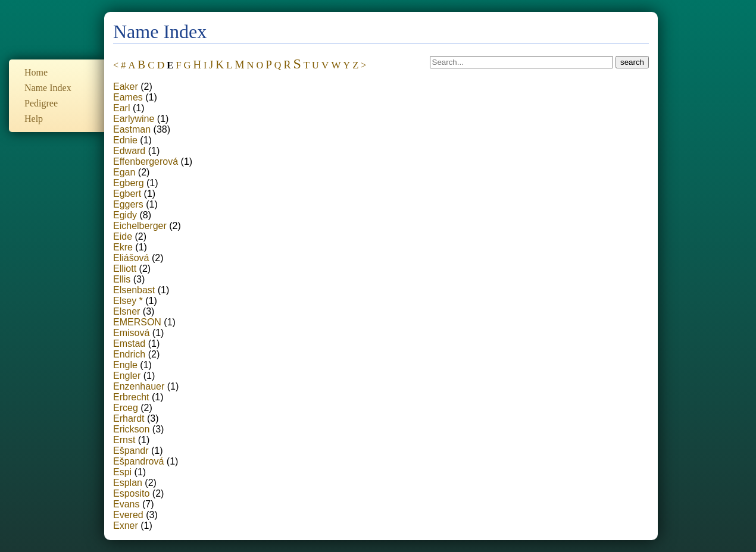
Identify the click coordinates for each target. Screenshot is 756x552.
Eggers (128, 204)
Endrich (129, 354)
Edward (129, 151)
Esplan (128, 483)
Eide (123, 236)
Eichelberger (140, 226)
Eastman (132, 129)
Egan (124, 172)
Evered (128, 515)
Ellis (122, 279)
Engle (125, 365)
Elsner (126, 311)
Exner (126, 526)
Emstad (129, 344)
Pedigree (41, 103)
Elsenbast (134, 290)
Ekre (123, 247)
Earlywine (134, 119)
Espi (122, 472)
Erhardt (129, 418)
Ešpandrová (138, 461)
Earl (121, 108)
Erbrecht (131, 397)
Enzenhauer (139, 386)
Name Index (48, 88)
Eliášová (131, 258)
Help (34, 119)
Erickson (131, 429)
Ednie (125, 140)
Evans (126, 504)
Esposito (131, 493)
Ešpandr (131, 451)
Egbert (127, 194)
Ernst (124, 440)
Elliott (125, 269)
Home (36, 72)
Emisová (131, 333)
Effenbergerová (146, 161)
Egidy (125, 215)
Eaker (126, 87)
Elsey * (128, 301)
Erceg (126, 408)
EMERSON (137, 322)
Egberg (129, 183)
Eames (128, 97)
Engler (127, 376)
